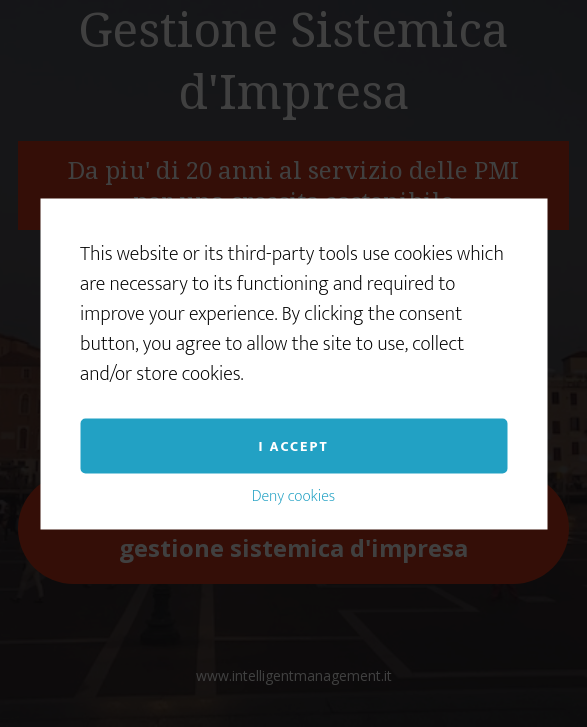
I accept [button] (293, 445)
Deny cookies (294, 495)
